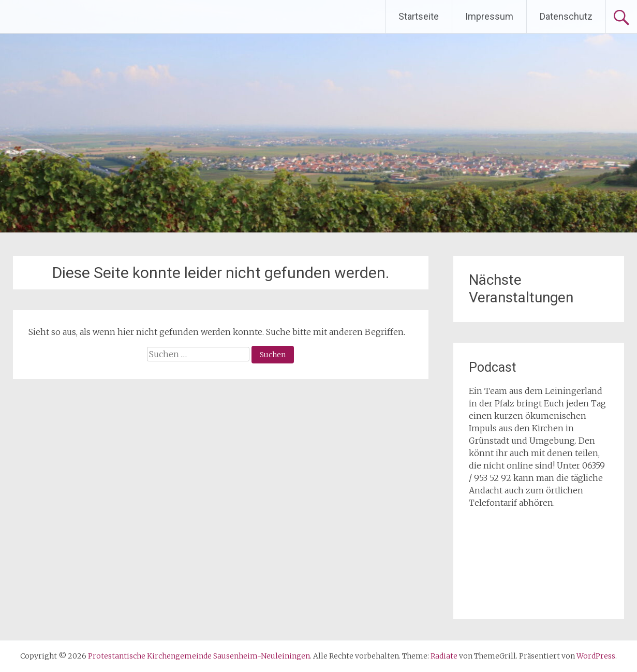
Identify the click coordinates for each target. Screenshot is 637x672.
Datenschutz (566, 16)
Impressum (489, 16)
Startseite (419, 16)
